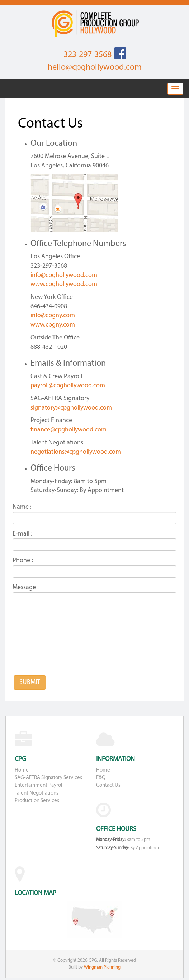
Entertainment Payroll (39, 785)
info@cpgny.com (53, 316)
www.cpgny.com (53, 325)
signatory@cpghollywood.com (71, 408)
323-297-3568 (88, 55)
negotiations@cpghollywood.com (76, 452)
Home (22, 770)
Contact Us (108, 785)
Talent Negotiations (37, 793)
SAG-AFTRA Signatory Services (48, 778)
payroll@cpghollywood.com (68, 386)
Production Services (37, 801)
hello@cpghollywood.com (95, 68)
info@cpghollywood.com (64, 275)
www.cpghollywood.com (64, 284)
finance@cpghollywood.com (68, 430)
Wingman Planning (102, 967)
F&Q (101, 778)
